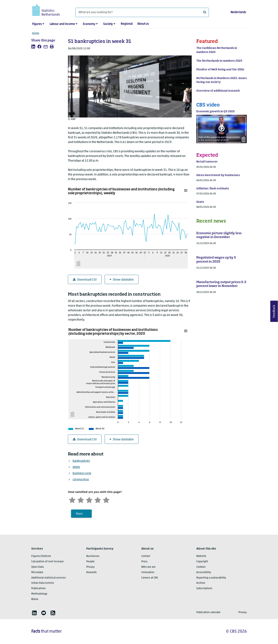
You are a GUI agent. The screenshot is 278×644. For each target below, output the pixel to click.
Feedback (274, 311)
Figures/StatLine (41, 556)
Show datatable (122, 280)
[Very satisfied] (106, 500)
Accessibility (204, 572)
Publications (39, 588)
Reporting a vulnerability (211, 578)
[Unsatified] (81, 500)
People (90, 562)
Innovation (148, 572)
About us (143, 24)
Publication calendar (208, 612)
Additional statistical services (49, 578)
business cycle (82, 473)
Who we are (148, 567)
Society (108, 24)
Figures (37, 24)
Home (36, 33)
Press (144, 562)
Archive (201, 583)
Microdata (37, 572)
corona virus (81, 480)
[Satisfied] (98, 500)
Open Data (37, 567)
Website (201, 556)
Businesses (93, 556)
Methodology (39, 594)
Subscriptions (204, 588)
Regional (127, 24)
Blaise (35, 599)
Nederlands (238, 12)
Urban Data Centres (43, 583)
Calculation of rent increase (47, 562)
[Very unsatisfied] (72, 500)
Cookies (201, 567)
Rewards (92, 572)
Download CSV (85, 280)
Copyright (202, 562)
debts (76, 467)
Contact (146, 556)
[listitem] (33, 47)
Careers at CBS (150, 578)
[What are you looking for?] (142, 12)
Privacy (90, 567)
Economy (89, 24)
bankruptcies (81, 461)
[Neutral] (89, 500)
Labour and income (62, 24)
